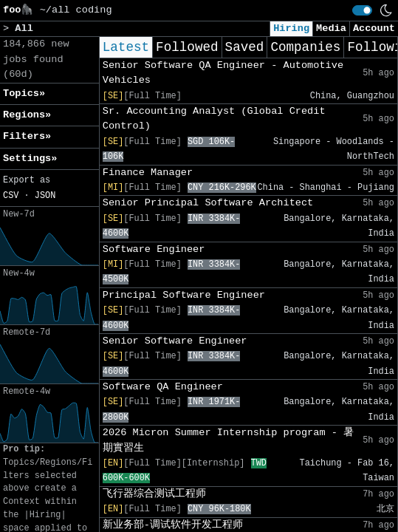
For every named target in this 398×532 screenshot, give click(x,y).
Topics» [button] (24, 93)
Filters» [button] (27, 136)
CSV (11, 196)
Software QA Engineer (163, 387)
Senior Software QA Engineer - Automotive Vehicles (223, 73)
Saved (245, 47)
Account (374, 28)
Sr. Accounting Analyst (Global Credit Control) (214, 119)
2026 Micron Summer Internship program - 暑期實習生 (228, 440)
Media (331, 28)
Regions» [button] (27, 115)
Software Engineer (154, 249)
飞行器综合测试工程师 (154, 494)
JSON (45, 196)
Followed (187, 47)
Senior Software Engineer (175, 341)
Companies (305, 47)
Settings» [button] (30, 158)
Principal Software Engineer (184, 295)
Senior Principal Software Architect (208, 203)
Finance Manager (148, 173)
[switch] (362, 10)
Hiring (291, 28)
